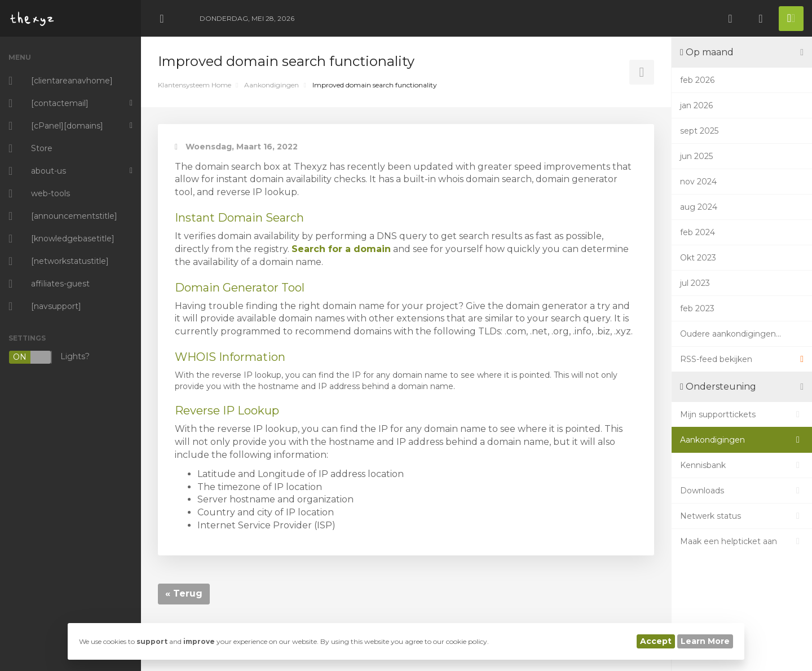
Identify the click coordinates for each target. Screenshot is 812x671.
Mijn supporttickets (742, 414)
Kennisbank (742, 465)
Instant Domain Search (239, 218)
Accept (656, 641)
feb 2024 (698, 232)
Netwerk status (742, 516)
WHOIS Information (230, 357)
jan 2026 (696, 105)
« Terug (184, 593)
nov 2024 (698, 182)
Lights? (49, 357)
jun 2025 (696, 156)
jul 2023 (695, 283)
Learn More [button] (705, 641)
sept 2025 (699, 131)
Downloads (742, 491)
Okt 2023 (698, 258)
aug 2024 (699, 207)
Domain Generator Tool (240, 288)
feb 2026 (697, 80)
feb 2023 (697, 308)
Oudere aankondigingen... (731, 334)
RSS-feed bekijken (742, 359)
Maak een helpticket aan (742, 541)
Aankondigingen (272, 85)
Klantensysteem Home (195, 85)
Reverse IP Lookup (227, 410)
